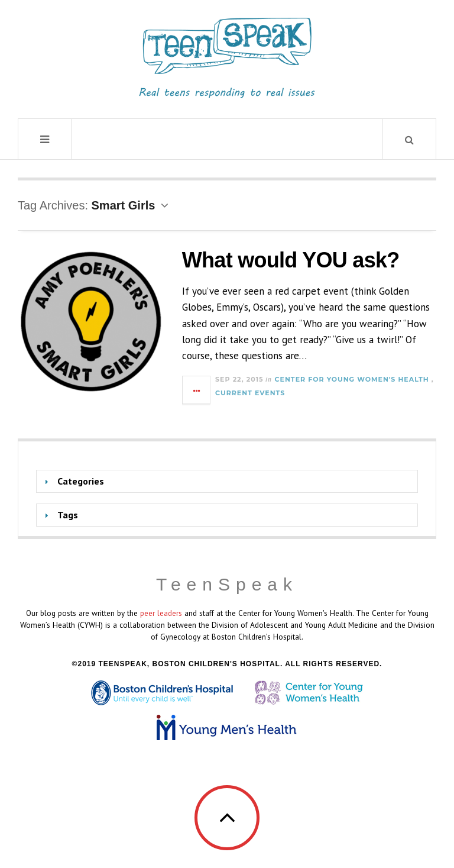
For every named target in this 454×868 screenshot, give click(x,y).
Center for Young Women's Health (352, 379)
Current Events (250, 393)
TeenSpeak (227, 584)
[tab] (227, 481)
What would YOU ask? (291, 260)
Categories (81, 481)
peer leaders (161, 613)
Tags (68, 515)
